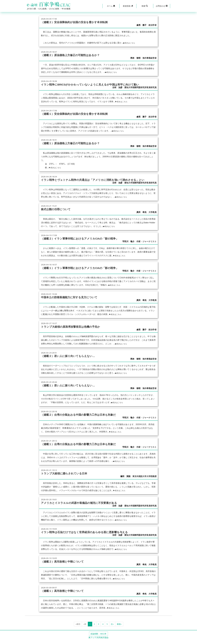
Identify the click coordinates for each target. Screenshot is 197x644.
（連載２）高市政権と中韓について (66, 565)
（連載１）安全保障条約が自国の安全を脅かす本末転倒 (81, 116)
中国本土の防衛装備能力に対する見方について (74, 302)
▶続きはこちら (130, 43)
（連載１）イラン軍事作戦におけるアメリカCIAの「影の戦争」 (87, 273)
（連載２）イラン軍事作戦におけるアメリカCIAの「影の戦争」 (87, 244)
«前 (85, 628)
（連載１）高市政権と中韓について (66, 595)
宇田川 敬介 (128, 247)
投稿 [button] (128, 6)
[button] (111, 6)
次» (112, 628)
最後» (119, 628)
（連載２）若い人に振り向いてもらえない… (73, 361)
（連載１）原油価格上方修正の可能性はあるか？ (76, 146)
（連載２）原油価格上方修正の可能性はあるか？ (76, 55)
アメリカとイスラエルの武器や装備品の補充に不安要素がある (86, 507)
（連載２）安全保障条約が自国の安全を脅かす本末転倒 (81, 22)
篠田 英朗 (125, 481)
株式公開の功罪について (59, 215)
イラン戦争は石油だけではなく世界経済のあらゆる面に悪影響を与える (92, 536)
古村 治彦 (117, 90)
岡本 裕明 (135, 58)
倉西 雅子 (141, 25)
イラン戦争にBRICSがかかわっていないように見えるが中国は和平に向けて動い (98, 86)
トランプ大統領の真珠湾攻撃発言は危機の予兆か (76, 332)
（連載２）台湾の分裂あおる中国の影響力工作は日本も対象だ (85, 419)
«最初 (78, 628)
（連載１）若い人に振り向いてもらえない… (73, 390)
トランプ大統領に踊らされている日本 (68, 478)
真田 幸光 (141, 218)
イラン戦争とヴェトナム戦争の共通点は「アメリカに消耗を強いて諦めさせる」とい (96, 184)
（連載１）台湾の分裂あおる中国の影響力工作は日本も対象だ (85, 448)
